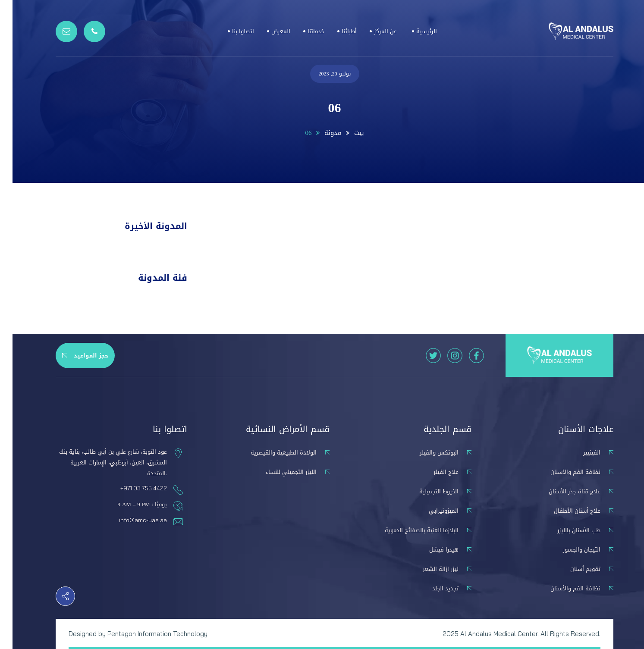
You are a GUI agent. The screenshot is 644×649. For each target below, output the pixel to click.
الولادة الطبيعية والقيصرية (271, 453)
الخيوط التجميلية (426, 491)
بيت (347, 133)
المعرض (268, 31)
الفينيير (579, 453)
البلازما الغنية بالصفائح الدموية (409, 530)
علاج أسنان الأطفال (565, 511)
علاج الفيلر (434, 472)
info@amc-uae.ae (130, 520)
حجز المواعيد (73, 356)
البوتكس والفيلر (427, 453)
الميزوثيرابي (431, 511)
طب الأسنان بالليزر (566, 530)
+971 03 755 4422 (131, 488)
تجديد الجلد (433, 588)
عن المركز (373, 31)
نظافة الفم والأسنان (563, 472)
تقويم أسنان (573, 569)
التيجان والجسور (569, 550)
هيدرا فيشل (431, 550)
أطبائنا (337, 31)
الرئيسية (414, 31)
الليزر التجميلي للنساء (279, 472)
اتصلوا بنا (231, 31)
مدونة (320, 133)
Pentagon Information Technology (145, 634)
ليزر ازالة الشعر (428, 569)
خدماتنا (303, 31)
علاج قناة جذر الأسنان (562, 491)
